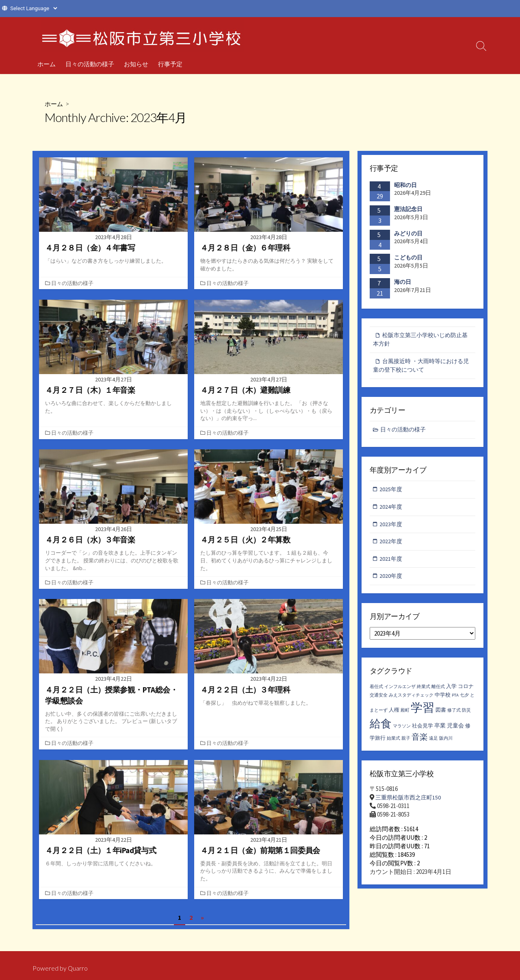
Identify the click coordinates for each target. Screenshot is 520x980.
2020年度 (392, 580)
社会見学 (422, 731)
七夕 (464, 700)
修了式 (454, 715)
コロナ (466, 691)
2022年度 (392, 545)
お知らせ (136, 64)
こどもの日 (408, 258)
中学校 (443, 700)
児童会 (455, 730)
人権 (394, 715)
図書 (441, 715)
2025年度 (392, 492)
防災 (466, 715)
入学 (451, 691)
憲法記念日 (408, 209)
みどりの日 (408, 233)
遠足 (433, 743)
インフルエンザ (400, 692)
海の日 (403, 282)
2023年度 (392, 527)
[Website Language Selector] (34, 8)
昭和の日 (405, 185)
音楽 (420, 742)
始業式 (393, 743)
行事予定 (170, 64)
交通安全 (379, 700)
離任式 (438, 692)
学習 (422, 712)
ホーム (47, 64)
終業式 (424, 692)
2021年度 (392, 563)
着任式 (376, 692)
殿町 (405, 715)
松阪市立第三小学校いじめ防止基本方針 (420, 340)
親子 (406, 743)
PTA (455, 700)
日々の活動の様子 (90, 64)
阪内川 (446, 743)
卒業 (440, 730)
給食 (381, 728)
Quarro (78, 968)
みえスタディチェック (411, 700)
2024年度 (392, 510)
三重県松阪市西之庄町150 (410, 803)
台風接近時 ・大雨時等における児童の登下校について (421, 367)
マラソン (402, 731)
